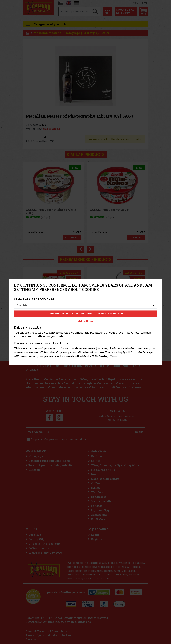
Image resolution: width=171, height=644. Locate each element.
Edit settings (85, 321)
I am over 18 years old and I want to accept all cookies (85, 313)
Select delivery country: (35, 299)
